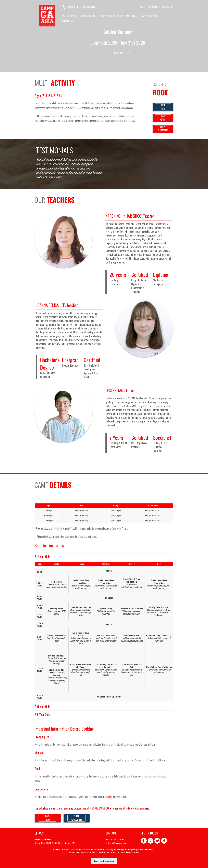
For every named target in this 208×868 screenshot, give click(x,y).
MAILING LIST (167, 7)
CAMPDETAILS (163, 118)
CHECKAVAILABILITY (77, 818)
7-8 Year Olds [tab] (104, 714)
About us (73, 16)
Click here (108, 797)
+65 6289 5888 (88, 7)
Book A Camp (124, 16)
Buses (136, 16)
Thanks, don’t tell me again (104, 861)
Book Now (118, 53)
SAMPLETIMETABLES (163, 129)
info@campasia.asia (138, 808)
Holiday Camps (89, 16)
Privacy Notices (99, 852)
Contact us (69, 21)
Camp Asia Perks (150, 16)
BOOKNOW (163, 107)
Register (153, 7)
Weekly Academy (108, 16)
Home (63, 17)
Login (142, 7)
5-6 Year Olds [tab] (104, 706)
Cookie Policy (148, 849)
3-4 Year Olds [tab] (42, 556)
